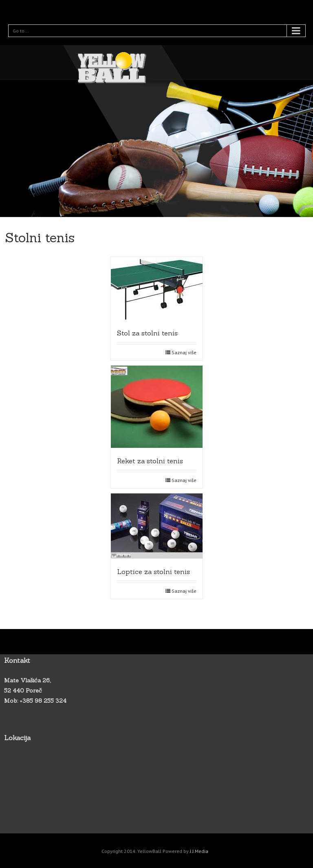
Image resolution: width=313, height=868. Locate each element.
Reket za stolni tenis (150, 461)
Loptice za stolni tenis (153, 572)
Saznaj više (184, 352)
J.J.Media (199, 851)
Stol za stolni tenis (147, 333)
